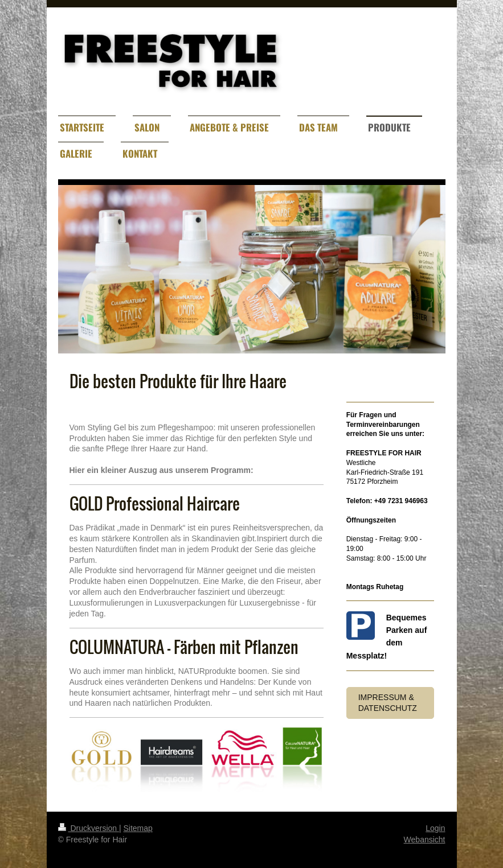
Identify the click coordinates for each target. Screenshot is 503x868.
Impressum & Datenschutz (388, 703)
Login (435, 828)
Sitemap (138, 828)
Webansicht (425, 840)
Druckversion (89, 828)
